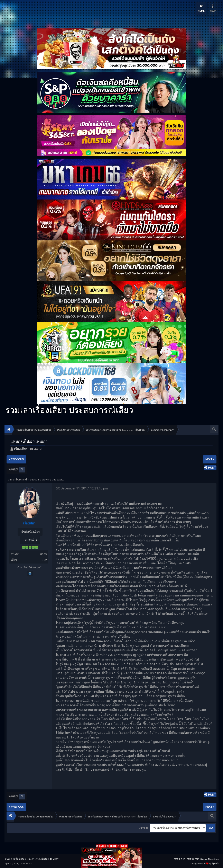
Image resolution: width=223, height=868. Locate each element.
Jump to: (144, 827)
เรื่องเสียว (139, 430)
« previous (16, 459)
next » (210, 459)
